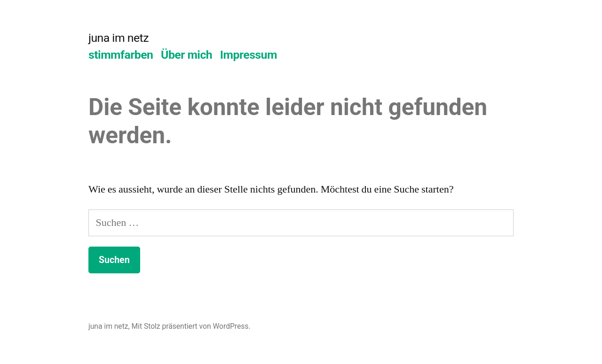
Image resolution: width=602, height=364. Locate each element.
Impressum (249, 55)
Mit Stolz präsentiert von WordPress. (191, 326)
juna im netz (119, 38)
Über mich (186, 55)
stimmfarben (121, 55)
